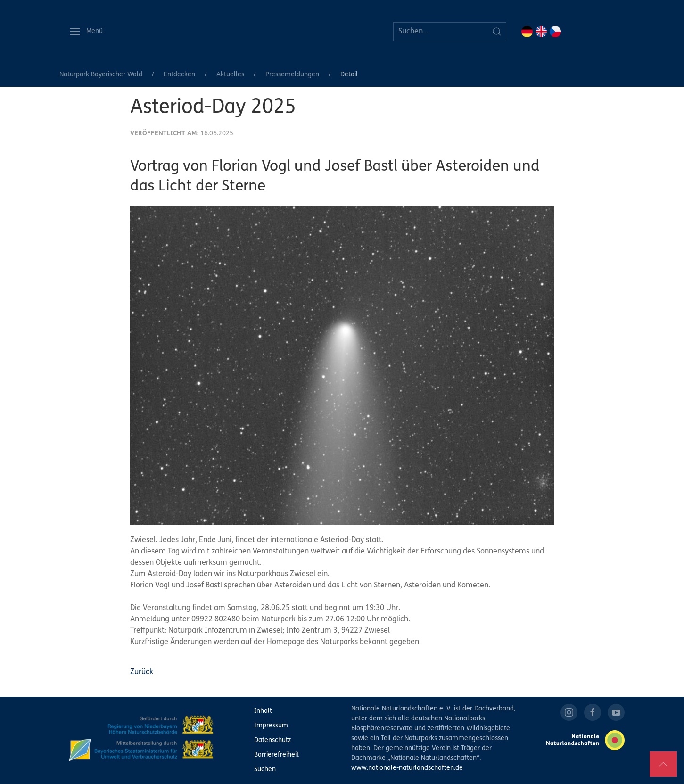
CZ (555, 32)
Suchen (265, 770)
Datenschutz (272, 740)
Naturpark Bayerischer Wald (101, 75)
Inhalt (263, 711)
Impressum (271, 726)
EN (541, 32)
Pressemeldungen (292, 75)
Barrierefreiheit (276, 755)
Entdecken (179, 75)
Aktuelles (230, 75)
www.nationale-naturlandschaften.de (407, 768)
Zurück (142, 672)
